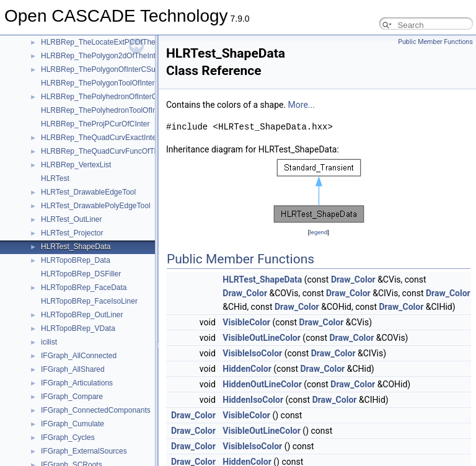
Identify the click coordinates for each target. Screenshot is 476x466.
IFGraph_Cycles (68, 437)
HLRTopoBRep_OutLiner (82, 315)
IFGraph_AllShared (73, 369)
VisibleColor (246, 322)
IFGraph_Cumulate (73, 424)
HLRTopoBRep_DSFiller (81, 274)
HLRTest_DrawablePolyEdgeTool (96, 206)
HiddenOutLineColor (262, 384)
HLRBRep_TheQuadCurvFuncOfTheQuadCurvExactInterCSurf (145, 151)
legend (318, 232)
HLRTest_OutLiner (72, 219)
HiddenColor (247, 369)
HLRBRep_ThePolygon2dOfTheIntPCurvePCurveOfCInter (137, 56)
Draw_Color (353, 279)
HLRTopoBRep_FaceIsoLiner (89, 301)
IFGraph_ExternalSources (84, 451)
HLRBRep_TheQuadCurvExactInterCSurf (109, 138)
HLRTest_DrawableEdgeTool (88, 192)
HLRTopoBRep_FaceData (84, 288)
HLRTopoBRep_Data (76, 260)
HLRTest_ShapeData (76, 247)
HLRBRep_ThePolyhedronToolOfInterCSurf (112, 110)
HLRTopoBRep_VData (78, 328)
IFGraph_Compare (72, 397)
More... (302, 105)
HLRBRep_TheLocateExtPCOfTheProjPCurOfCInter (127, 42)
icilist (49, 342)
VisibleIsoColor (252, 353)
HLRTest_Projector (72, 233)
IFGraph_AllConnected (79, 356)
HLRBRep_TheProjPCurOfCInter (95, 124)
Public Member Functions (435, 42)
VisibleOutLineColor (262, 338)
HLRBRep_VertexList (76, 165)
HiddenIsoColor (253, 400)
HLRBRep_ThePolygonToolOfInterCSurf (107, 83)
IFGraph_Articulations (77, 383)
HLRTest (55, 178)
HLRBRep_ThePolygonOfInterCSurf (100, 69)
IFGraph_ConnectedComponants (96, 410)
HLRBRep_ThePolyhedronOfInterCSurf (106, 97)
